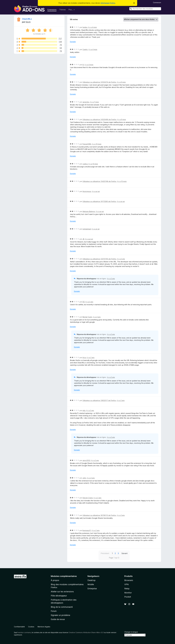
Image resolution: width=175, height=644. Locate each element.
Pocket (128, 597)
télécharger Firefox (108, 3)
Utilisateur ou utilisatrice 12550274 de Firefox (99, 82)
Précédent (105, 553)
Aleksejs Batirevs (89, 211)
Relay (127, 589)
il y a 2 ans (121, 259)
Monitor (128, 593)
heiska (85, 27)
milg (84, 410)
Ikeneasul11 (87, 530)
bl (83, 65)
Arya (84, 358)
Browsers (129, 580)
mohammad (87, 229)
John (84, 478)
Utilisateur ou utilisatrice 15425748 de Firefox (99, 181)
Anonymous (87, 191)
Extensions (52, 10)
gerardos (86, 102)
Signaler (73, 42)
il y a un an (96, 191)
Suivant (125, 553)
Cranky (85, 49)
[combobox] (145, 9)
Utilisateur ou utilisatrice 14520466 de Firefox (99, 119)
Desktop (91, 580)
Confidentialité (19, 627)
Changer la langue (131, 632)
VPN (126, 584)
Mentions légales (44, 627)
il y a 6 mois (121, 82)
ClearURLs (27, 19)
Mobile (91, 584)
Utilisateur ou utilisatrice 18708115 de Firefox (99, 515)
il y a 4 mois (92, 27)
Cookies (31, 627)
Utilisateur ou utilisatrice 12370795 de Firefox (99, 259)
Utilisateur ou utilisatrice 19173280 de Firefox (99, 201)
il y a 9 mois (122, 119)
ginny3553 (86, 460)
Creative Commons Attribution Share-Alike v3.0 (86, 632)
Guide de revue (58, 619)
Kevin (28, 22)
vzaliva (85, 164)
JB (83, 239)
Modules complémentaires (64, 576)
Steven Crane (88, 498)
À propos (55, 580)
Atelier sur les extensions (62, 592)
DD (84, 302)
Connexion (157, 3)
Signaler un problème (60, 615)
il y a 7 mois (94, 102)
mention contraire (24, 632)
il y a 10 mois (97, 144)
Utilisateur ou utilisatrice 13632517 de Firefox (99, 400)
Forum (54, 611)
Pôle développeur (59, 596)
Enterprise (92, 589)
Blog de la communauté (62, 607)
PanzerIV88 (87, 144)
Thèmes (62, 10)
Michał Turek (87, 317)
